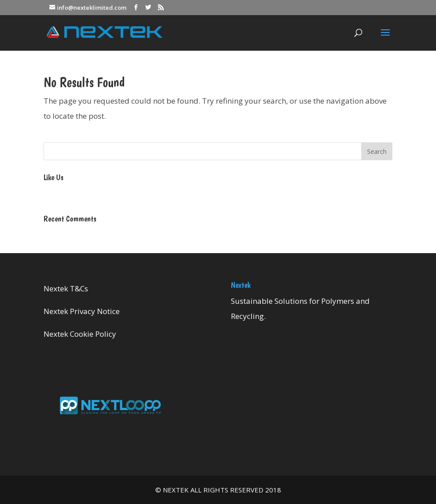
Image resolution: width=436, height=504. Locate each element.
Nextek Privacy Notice (82, 311)
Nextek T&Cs (66, 288)
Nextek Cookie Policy (80, 334)
